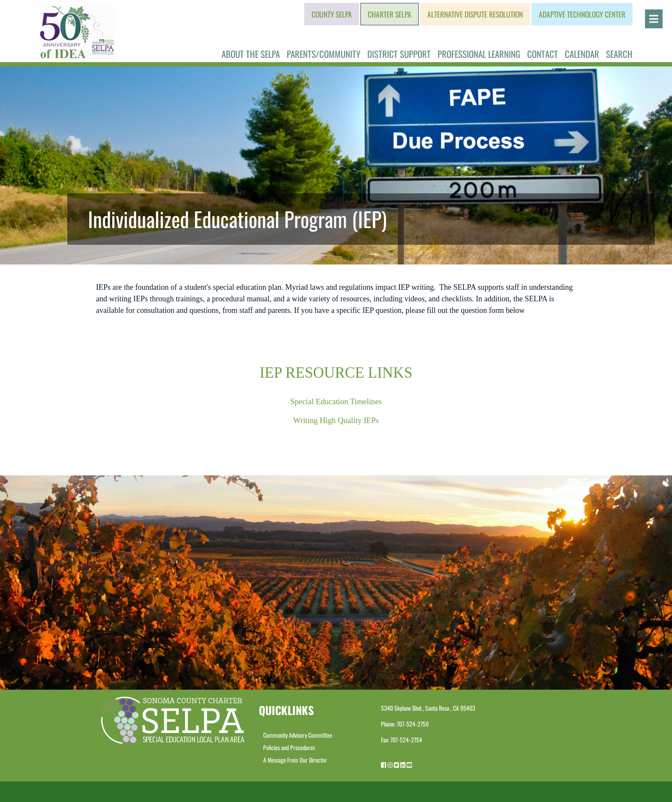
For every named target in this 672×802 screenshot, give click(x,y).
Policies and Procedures (289, 747)
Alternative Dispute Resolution (475, 14)
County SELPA (332, 14)
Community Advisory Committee (298, 735)
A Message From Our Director (295, 760)
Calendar (582, 54)
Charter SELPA (390, 14)
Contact (543, 54)
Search (619, 54)
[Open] (654, 19)
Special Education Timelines (336, 401)
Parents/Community (324, 54)
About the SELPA (251, 54)
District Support (399, 54)
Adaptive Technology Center (582, 14)
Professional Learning (479, 54)
